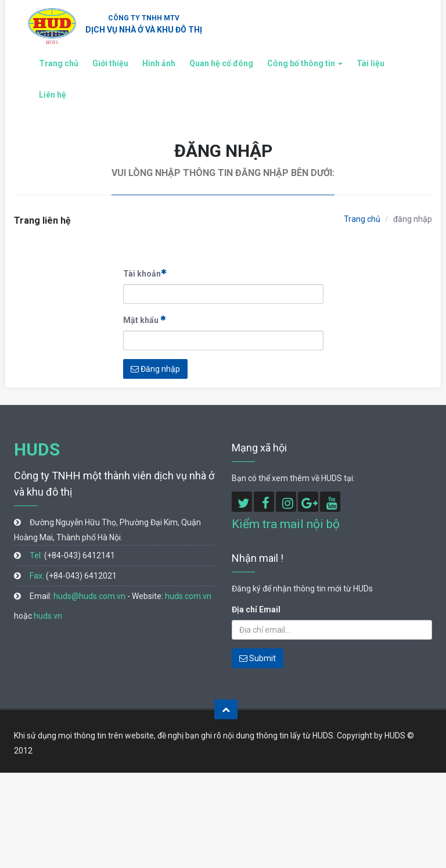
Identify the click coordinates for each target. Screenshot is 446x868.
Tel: (36, 555)
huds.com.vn (188, 596)
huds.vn (48, 616)
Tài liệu (371, 63)
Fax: (37, 576)
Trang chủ (59, 63)
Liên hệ (53, 95)
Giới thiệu (110, 63)
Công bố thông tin (305, 63)
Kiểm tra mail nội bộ (286, 524)
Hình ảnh (159, 63)
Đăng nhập (155, 369)
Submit (258, 658)
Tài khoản (145, 273)
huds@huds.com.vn (89, 596)
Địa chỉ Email (256, 609)
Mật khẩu (145, 320)
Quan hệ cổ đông (221, 63)
